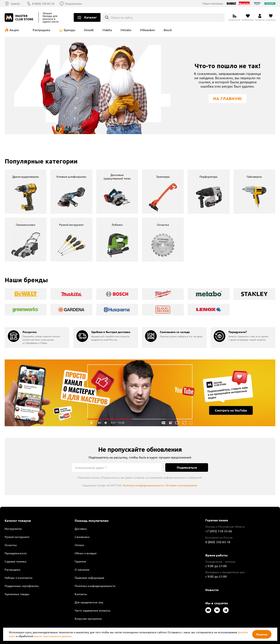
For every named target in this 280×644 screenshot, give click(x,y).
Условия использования (182, 485)
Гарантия (80, 561)
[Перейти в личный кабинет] (260, 18)
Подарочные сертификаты (22, 586)
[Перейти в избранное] (248, 18)
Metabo (126, 30)
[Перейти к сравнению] (234, 18)
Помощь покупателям (92, 521)
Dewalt (89, 30)
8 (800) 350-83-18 (43, 4)
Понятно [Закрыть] (262, 634)
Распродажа (41, 30)
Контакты (81, 594)
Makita (107, 30)
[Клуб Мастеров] (20, 18)
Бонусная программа (88, 619)
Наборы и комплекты (19, 578)
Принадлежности (16, 553)
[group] (26, 192)
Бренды (70, 30)
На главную (227, 98)
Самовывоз (82, 537)
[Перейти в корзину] (271, 18)
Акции (14, 30)
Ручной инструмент (17, 537)
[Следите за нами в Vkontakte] (217, 610)
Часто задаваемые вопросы (93, 610)
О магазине (82, 569)
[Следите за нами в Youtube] (208, 610)
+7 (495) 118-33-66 (219, 531)
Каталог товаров (18, 521)
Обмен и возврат (86, 553)
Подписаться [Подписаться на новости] (187, 467)
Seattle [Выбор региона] (15, 4)
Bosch (168, 30)
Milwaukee (147, 30)
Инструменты (13, 529)
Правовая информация (89, 578)
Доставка (81, 529)
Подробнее (140, 393)
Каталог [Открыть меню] (90, 17)
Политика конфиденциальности (143, 485)
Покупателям (73, 4)
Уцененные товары (17, 594)
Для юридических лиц (89, 602)
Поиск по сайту (122, 17)
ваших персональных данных (53, 636)
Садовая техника (15, 561)
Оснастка (11, 545)
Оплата (79, 545)
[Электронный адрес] (117, 467)
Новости (212, 590)
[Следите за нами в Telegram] (226, 610)
